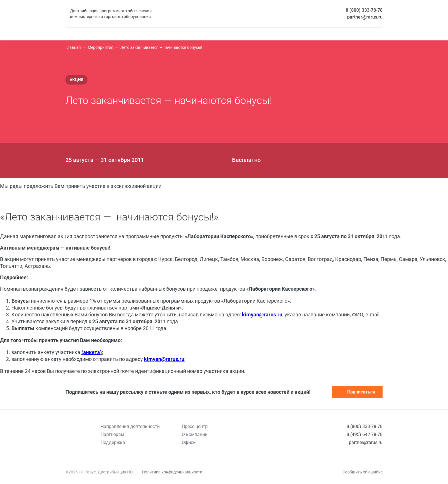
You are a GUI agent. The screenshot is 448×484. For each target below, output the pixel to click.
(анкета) (92, 352)
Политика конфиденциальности (172, 472)
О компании (195, 434)
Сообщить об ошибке (363, 472)
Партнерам (112, 434)
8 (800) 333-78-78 (364, 10)
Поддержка (113, 442)
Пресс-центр (195, 426)
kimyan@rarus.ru (262, 315)
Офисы (189, 442)
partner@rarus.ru (365, 17)
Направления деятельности (130, 426)
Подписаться (357, 392)
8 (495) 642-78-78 (365, 434)
